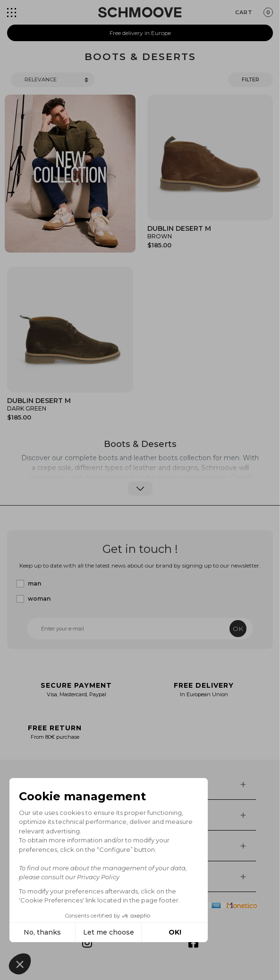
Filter (250, 79)
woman (39, 599)
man (34, 583)
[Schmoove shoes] (140, 12)
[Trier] (53, 80)
